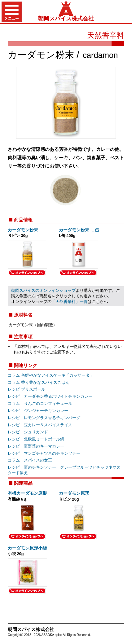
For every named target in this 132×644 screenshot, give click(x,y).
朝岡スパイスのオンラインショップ (43, 290)
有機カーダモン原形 (27, 493)
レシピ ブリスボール (26, 389)
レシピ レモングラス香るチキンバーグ (44, 418)
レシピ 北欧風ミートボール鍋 (36, 439)
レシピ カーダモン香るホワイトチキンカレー (50, 396)
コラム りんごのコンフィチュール (40, 403)
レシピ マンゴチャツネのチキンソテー (44, 453)
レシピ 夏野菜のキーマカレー (36, 446)
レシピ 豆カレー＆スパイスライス (40, 425)
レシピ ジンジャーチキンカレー (38, 411)
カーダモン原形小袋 (27, 548)
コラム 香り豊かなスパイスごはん (39, 382)
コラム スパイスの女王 (30, 460)
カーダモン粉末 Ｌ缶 (79, 230)
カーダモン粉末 (23, 230)
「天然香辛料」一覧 (70, 302)
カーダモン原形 (74, 493)
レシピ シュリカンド (28, 432)
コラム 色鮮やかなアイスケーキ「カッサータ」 (51, 375)
